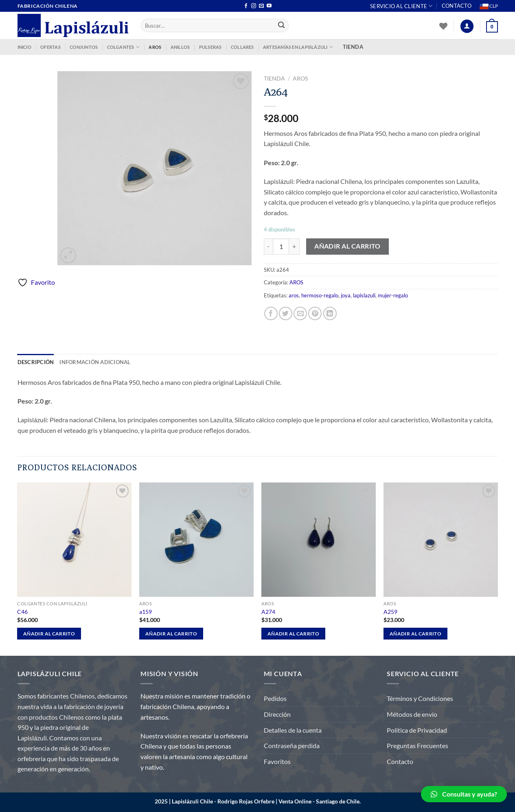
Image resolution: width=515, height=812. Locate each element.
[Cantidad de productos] (281, 247)
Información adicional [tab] (95, 362)
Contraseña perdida (292, 745)
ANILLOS (180, 47)
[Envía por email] (300, 313)
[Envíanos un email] (261, 6)
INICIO (24, 47)
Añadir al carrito (347, 246)
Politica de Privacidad (417, 730)
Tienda (274, 79)
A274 (268, 612)
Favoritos (277, 761)
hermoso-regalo (320, 295)
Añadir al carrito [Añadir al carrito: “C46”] (49, 634)
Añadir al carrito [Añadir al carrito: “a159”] (171, 634)
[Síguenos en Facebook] (246, 6)
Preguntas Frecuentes (417, 745)
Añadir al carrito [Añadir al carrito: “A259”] (415, 634)
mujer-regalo (393, 295)
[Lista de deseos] (443, 26)
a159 (146, 612)
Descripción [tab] (36, 362)
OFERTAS (50, 47)
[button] (464, 794)
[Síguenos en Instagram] (254, 6)
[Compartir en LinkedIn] (330, 313)
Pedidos (275, 698)
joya (346, 295)
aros (294, 295)
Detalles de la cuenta (293, 730)
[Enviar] (281, 26)
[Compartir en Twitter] (286, 313)
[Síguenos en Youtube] (269, 6)
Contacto (457, 6)
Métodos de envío (412, 714)
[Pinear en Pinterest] (315, 313)
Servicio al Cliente (401, 6)
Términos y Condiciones (420, 698)
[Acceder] (467, 26)
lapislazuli (364, 295)
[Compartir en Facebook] (271, 313)
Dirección (277, 714)
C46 (22, 612)
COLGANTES (123, 47)
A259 (390, 612)
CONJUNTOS (84, 47)
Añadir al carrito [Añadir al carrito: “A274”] (293, 634)
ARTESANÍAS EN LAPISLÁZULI (298, 47)
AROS (155, 47)
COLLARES (242, 47)
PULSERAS (210, 47)
